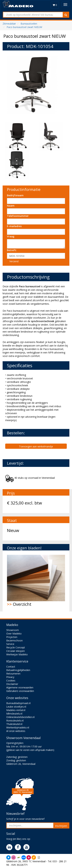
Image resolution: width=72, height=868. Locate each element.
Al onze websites (16, 731)
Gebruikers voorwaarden (20, 691)
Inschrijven (61, 826)
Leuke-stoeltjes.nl (16, 707)
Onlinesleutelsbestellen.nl (20, 717)
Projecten (12, 637)
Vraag (11, 236)
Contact (11, 667)
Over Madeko (14, 634)
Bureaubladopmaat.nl (18, 703)
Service (10, 644)
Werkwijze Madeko (17, 654)
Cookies (11, 680)
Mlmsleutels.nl (14, 714)
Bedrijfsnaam (15, 195)
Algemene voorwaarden (20, 687)
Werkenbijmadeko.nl (18, 727)
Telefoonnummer (18, 216)
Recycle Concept (16, 647)
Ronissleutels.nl (15, 721)
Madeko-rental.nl (16, 710)
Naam (11, 206)
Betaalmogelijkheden (18, 670)
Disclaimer (12, 684)
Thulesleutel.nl (14, 724)
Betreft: (12, 250)
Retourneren (13, 674)
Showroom (13, 630)
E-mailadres (14, 226)
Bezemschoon (14, 640)
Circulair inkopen (16, 651)
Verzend (14, 261)
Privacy (10, 677)
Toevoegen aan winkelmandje (36, 446)
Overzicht (36, 581)
